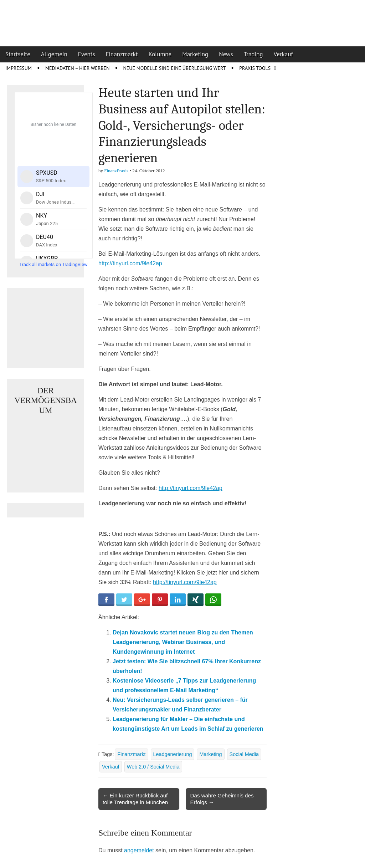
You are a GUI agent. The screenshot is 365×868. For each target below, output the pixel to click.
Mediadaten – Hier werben (78, 68)
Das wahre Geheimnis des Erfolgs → (222, 799)
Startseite (18, 54)
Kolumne (160, 54)
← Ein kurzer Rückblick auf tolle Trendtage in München (135, 799)
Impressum (19, 68)
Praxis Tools (255, 68)
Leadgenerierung (173, 754)
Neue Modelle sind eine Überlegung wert (174, 68)
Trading (253, 54)
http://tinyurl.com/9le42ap (130, 263)
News (226, 54)
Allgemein (54, 54)
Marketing (195, 54)
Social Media (244, 754)
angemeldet (139, 850)
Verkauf (283, 54)
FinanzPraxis (116, 171)
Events (87, 54)
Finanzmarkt (122, 54)
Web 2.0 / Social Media (153, 767)
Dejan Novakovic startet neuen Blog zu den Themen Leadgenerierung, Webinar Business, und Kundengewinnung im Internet (183, 642)
